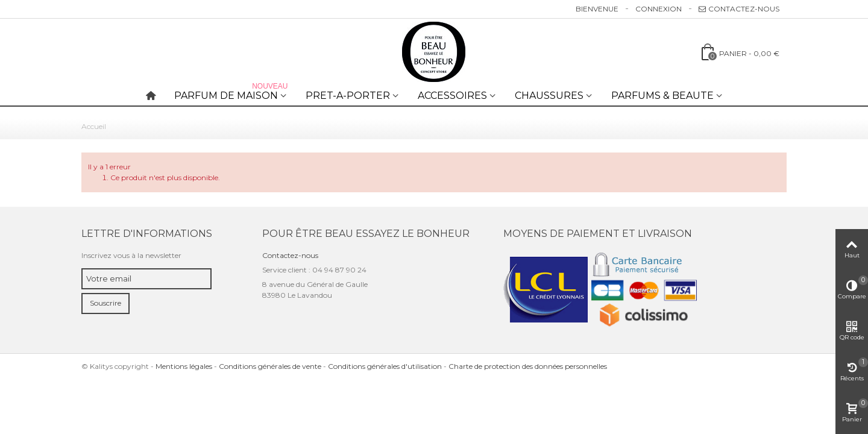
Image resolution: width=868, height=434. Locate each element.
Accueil (94, 126)
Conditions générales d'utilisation (385, 366)
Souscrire (105, 303)
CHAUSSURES (549, 96)
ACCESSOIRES (452, 96)
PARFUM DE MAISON (232, 93)
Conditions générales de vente (270, 366)
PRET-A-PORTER (348, 96)
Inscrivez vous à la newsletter (131, 255)
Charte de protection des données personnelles (528, 366)
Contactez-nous (739, 9)
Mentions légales (184, 366)
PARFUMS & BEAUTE (662, 96)
